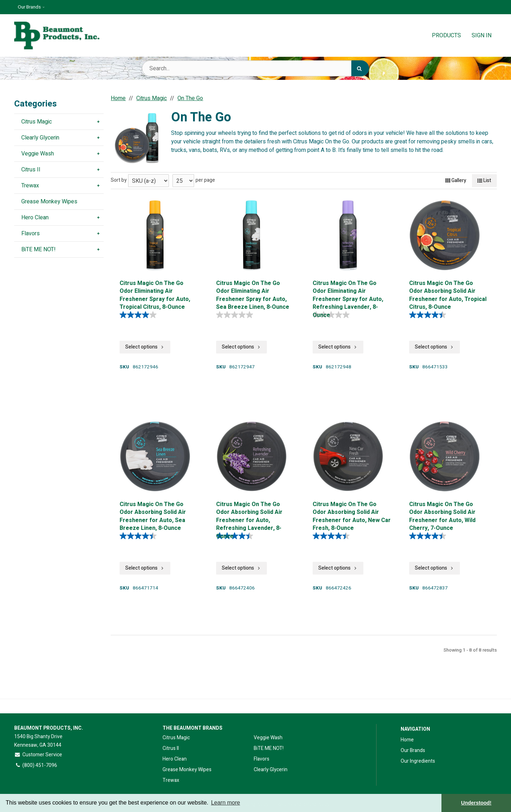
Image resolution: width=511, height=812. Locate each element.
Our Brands (29, 7)
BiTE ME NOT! (269, 748)
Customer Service (38, 755)
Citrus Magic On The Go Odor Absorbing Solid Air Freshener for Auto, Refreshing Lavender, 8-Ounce (249, 515)
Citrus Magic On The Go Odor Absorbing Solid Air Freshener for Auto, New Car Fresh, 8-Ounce (352, 515)
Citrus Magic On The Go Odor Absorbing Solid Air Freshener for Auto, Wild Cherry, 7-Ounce (442, 515)
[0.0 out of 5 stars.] (236, 315)
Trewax (171, 780)
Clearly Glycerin (271, 770)
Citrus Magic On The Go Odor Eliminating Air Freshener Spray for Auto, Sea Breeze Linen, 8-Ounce (253, 294)
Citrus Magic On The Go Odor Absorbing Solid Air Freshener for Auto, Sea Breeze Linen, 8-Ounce (153, 515)
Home (407, 740)
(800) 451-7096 (36, 765)
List (484, 180)
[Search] (360, 68)
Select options (145, 347)
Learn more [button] (226, 803)
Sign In (482, 35)
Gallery (456, 180)
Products (446, 35)
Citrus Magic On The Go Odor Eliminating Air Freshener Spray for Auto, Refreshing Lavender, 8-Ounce (348, 294)
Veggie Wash (268, 738)
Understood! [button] (476, 803)
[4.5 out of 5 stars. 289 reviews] (429, 315)
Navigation (415, 729)
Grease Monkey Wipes (187, 770)
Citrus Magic (176, 738)
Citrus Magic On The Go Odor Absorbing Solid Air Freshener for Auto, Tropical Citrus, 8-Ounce (448, 294)
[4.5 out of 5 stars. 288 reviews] (429, 536)
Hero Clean (175, 759)
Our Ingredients (418, 761)
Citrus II (171, 748)
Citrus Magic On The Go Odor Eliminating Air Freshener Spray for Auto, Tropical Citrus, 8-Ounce (155, 294)
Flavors (262, 759)
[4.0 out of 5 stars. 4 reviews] (140, 315)
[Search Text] (255, 68)
